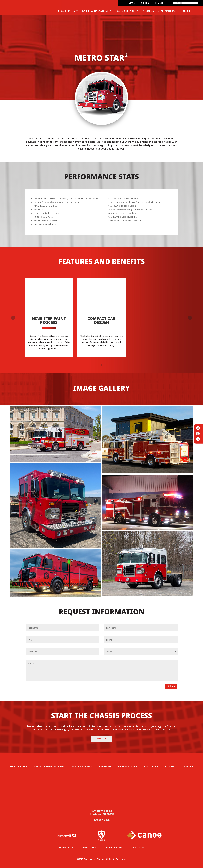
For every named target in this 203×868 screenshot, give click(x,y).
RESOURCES (186, 11)
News (132, 3)
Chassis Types (18, 766)
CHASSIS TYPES (68, 11)
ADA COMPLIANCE (116, 847)
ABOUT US (148, 11)
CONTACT (160, 3)
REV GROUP (138, 847)
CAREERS (144, 3)
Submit (171, 686)
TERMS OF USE (66, 847)
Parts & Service (82, 766)
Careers (189, 766)
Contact (102, 739)
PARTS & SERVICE (127, 11)
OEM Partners (128, 766)
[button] (190, 318)
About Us (105, 766)
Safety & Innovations (49, 766)
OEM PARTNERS (166, 11)
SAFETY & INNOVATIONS (97, 11)
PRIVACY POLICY (90, 847)
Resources (151, 766)
